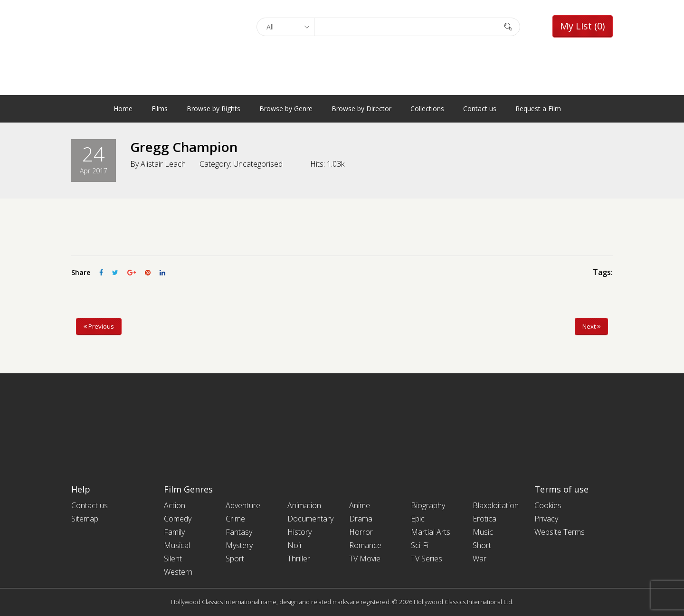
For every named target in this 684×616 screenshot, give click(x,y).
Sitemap (85, 519)
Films (160, 109)
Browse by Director (361, 109)
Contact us (480, 109)
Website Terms (560, 532)
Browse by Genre (286, 109)
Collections (427, 109)
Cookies (548, 505)
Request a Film (538, 109)
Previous (99, 326)
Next (591, 326)
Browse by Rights (214, 109)
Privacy (546, 519)
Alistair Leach (163, 163)
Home (123, 109)
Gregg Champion (184, 147)
